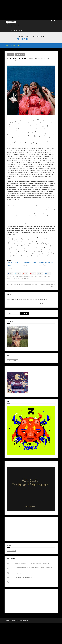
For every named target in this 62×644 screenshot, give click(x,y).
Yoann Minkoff (27, 278)
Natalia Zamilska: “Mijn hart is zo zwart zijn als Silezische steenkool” (13, 264)
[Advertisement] (31, 10)
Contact (20, 45)
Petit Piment (44, 276)
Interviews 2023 (20, 54)
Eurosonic (10, 54)
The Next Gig (23, 39)
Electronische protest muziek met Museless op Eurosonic (29, 263)
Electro (12, 276)
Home (7, 45)
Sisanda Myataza (16, 278)
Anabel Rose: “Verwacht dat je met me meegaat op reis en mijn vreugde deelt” (32, 564)
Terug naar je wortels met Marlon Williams (24, 577)
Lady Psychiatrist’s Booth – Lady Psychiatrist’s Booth (19, 285)
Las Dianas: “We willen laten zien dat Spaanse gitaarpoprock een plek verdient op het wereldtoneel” (33, 568)
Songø (22, 278)
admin (8, 61)
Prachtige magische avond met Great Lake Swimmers (26, 573)
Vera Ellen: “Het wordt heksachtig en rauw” (24, 582)
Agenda (13, 45)
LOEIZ (39, 276)
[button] (52, 20)
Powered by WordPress (10, 621)
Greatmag (21, 621)
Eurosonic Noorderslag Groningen (22, 276)
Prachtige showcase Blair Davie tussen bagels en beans (46, 263)
